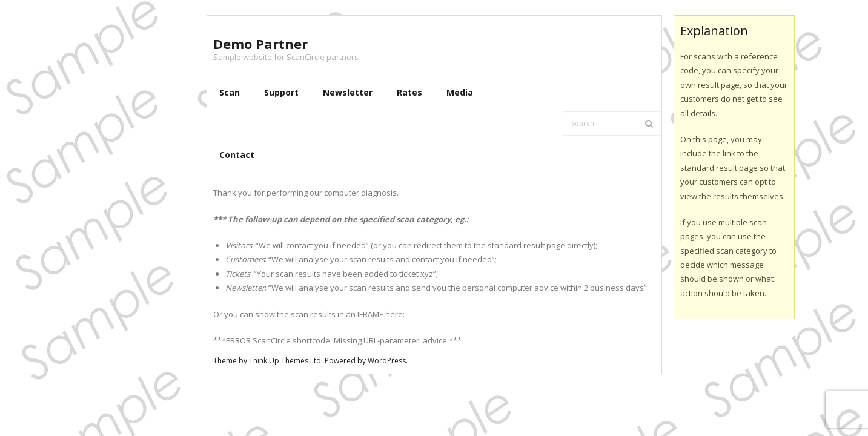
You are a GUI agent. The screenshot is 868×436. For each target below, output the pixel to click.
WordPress (387, 361)
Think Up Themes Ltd (285, 361)
